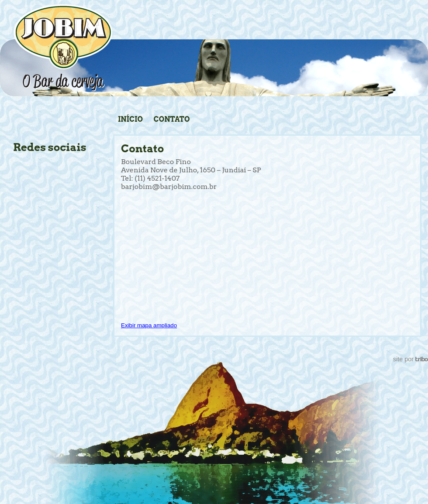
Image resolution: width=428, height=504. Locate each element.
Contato (172, 119)
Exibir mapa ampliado (149, 325)
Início (130, 119)
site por (411, 359)
